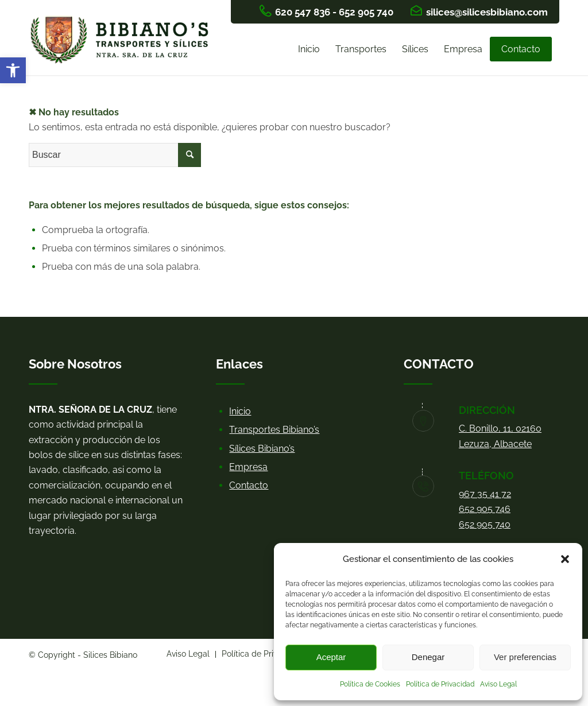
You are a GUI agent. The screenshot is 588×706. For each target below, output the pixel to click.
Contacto (249, 485)
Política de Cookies (370, 684)
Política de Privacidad (440, 684)
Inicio (240, 411)
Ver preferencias (525, 657)
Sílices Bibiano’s (262, 449)
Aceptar (331, 657)
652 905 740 (485, 524)
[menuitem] (309, 49)
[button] (13, 70)
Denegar (428, 657)
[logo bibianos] (122, 49)
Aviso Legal (498, 684)
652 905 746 (485, 509)
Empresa (248, 467)
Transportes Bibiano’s (274, 430)
